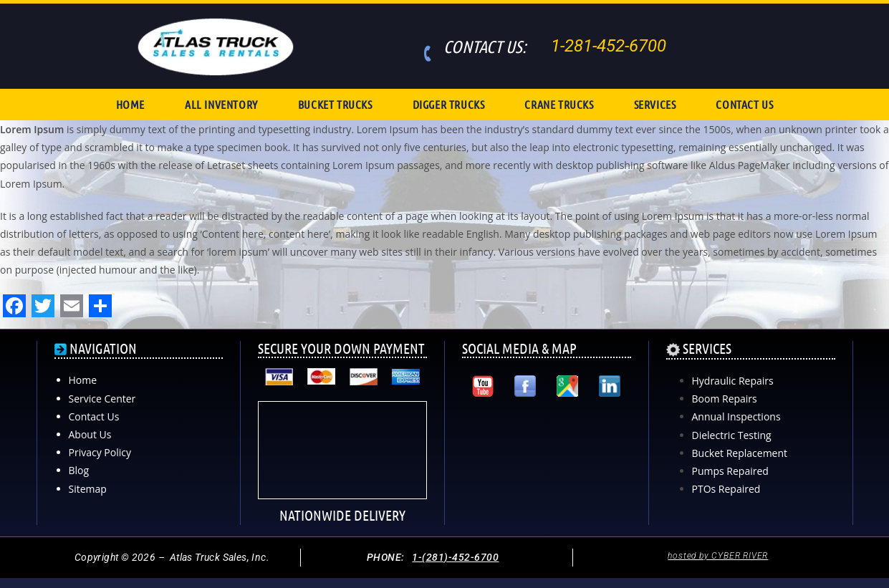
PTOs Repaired (726, 489)
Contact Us (94, 416)
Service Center (102, 399)
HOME (130, 104)
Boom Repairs (725, 399)
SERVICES (655, 104)
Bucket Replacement (740, 453)
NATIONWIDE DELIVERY (342, 515)
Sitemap (88, 489)
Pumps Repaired (730, 471)
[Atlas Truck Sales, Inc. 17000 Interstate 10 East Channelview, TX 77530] (547, 463)
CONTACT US (744, 104)
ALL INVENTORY (221, 104)
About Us (90, 434)
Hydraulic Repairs (733, 381)
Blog (79, 470)
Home (83, 380)
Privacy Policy (100, 452)
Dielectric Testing (732, 435)
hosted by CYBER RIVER (718, 556)
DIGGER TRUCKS (449, 104)
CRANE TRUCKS (559, 104)
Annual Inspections (736, 416)
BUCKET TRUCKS (335, 104)
